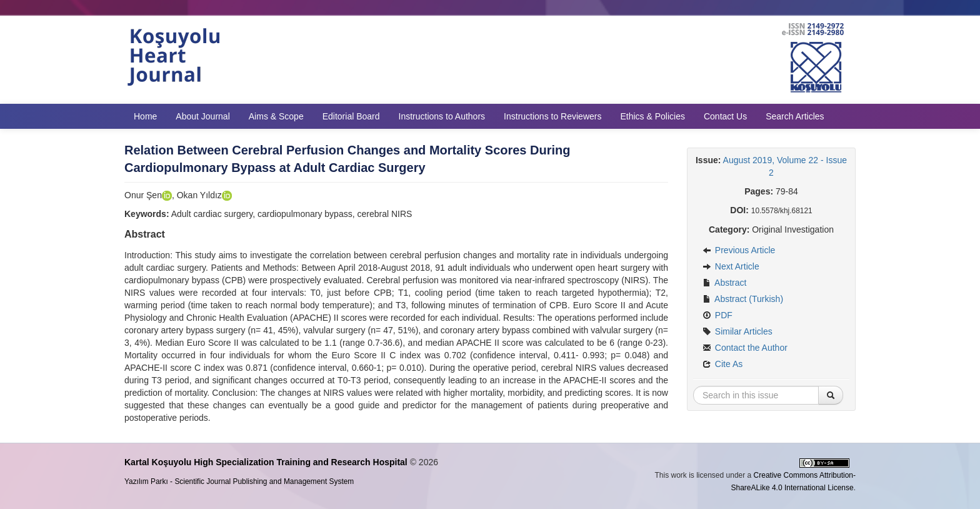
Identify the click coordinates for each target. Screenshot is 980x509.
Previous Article (739, 250)
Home (145, 116)
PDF (717, 315)
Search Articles (795, 116)
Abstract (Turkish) (743, 299)
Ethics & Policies (652, 116)
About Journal (202, 116)
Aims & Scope (276, 116)
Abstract (724, 283)
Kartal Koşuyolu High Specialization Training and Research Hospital (266, 462)
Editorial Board (351, 116)
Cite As (722, 364)
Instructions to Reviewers (552, 116)
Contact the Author (745, 348)
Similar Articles (737, 331)
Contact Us (725, 116)
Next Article (731, 266)
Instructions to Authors (442, 116)
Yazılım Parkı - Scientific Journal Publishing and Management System (239, 481)
